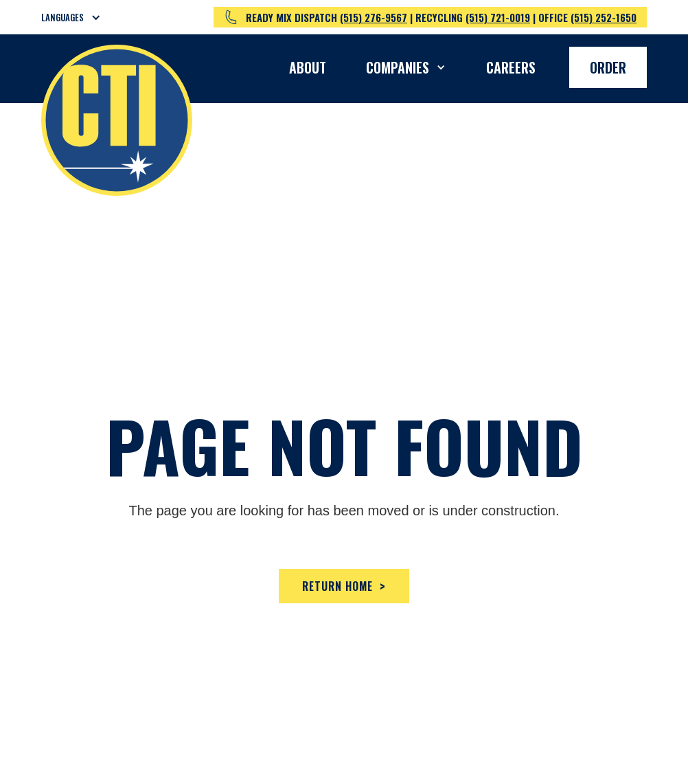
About (308, 67)
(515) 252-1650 (604, 17)
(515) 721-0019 (498, 17)
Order (608, 67)
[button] (80, 17)
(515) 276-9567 (374, 17)
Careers (511, 67)
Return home (344, 586)
